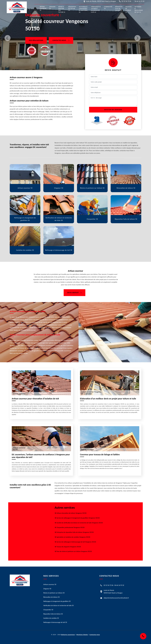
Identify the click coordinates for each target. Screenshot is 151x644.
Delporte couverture (68, 635)
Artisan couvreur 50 (43, 8)
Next (137, 38)
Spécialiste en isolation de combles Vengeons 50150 (73, 537)
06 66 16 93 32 (139, 1)
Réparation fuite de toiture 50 (119, 8)
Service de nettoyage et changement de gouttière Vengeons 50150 (78, 518)
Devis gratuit (74, 293)
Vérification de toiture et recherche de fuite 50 (96, 9)
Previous (8, 38)
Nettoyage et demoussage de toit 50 (139, 9)
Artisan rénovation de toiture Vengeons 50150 (71, 513)
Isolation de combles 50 (128, 9)
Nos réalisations (36, 40)
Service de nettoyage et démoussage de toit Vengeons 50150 (76, 542)
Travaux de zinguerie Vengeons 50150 (69, 547)
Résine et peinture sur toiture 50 (62, 9)
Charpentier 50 (108, 8)
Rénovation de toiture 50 (72, 8)
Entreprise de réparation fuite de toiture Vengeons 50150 (75, 532)
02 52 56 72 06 (126, 1)
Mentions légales (82, 635)
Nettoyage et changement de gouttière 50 (83, 9)
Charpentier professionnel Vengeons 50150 (70, 527)
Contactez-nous (61, 40)
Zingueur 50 (52, 8)
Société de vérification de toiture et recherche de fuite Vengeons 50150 (80, 523)
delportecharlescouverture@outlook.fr (116, 598)
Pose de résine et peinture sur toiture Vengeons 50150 (74, 551)
